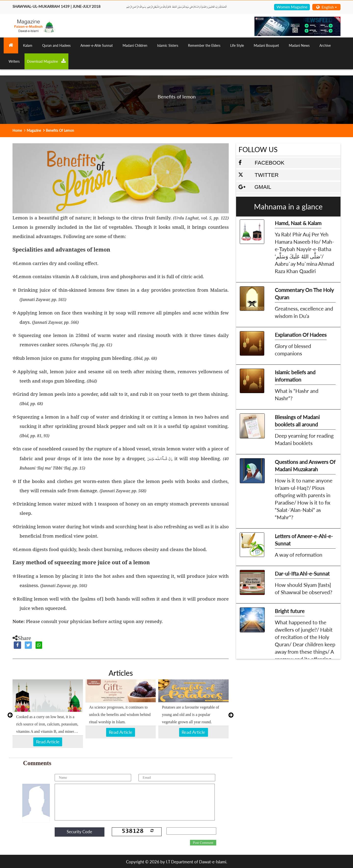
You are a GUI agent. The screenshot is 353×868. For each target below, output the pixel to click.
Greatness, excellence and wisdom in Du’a (304, 312)
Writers (14, 61)
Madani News (299, 45)
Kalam (28, 45)
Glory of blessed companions (293, 350)
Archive (325, 45)
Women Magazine (292, 7)
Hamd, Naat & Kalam (298, 223)
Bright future (290, 611)
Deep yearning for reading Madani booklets (304, 439)
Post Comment (203, 843)
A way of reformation (299, 555)
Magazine (34, 130)
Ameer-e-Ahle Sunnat (97, 45)
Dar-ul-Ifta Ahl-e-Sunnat (302, 573)
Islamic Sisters (168, 45)
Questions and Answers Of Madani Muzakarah (305, 465)
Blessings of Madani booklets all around (297, 421)
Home (17, 130)
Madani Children (135, 45)
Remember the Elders (204, 45)
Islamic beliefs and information (295, 376)
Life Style (237, 45)
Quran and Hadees (56, 45)
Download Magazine (46, 61)
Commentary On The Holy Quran (304, 294)
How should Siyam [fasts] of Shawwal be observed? (303, 588)
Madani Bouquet (266, 45)
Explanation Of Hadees (301, 335)
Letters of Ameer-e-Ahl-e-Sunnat (304, 540)
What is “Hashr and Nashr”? (297, 394)
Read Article (48, 742)
